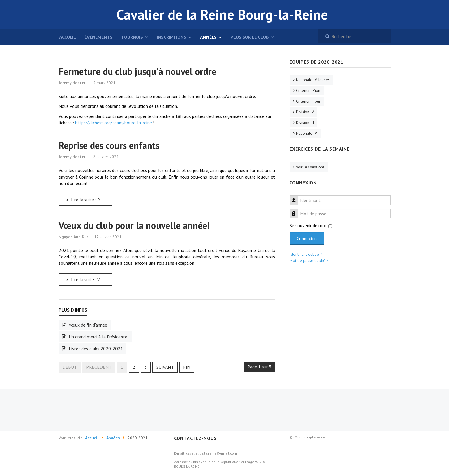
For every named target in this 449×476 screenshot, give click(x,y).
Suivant (165, 367)
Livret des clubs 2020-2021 (95, 349)
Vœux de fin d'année (87, 325)
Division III (305, 123)
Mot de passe (297, 210)
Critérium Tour (308, 101)
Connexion (307, 238)
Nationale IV (307, 133)
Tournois (132, 37)
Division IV (305, 112)
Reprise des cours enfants (109, 145)
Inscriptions (172, 37)
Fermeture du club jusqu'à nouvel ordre (137, 71)
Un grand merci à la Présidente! (98, 337)
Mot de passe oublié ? (309, 260)
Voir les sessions (310, 167)
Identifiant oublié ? (306, 254)
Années (208, 37)
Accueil (68, 37)
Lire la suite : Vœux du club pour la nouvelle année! (89, 279)
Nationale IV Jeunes (313, 80)
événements (99, 37)
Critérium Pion (308, 90)
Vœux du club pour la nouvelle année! (134, 225)
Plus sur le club (250, 37)
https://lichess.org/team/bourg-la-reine (113, 123)
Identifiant (297, 197)
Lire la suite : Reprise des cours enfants (89, 200)
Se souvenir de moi (308, 225)
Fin (187, 367)
